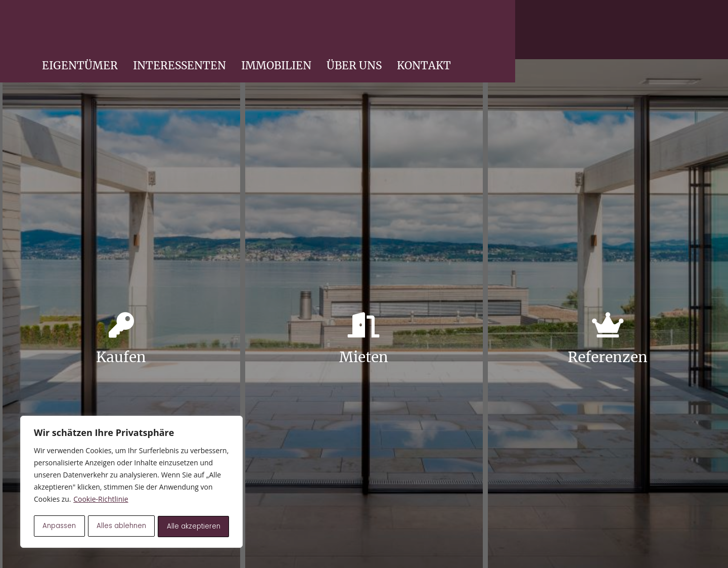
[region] (131, 483)
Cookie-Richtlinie (101, 501)
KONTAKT (674, 33)
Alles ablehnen (122, 527)
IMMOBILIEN (526, 33)
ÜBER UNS (604, 33)
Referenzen (608, 357)
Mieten (364, 357)
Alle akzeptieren (194, 527)
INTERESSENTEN (429, 33)
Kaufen (121, 357)
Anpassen (59, 527)
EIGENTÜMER (330, 33)
